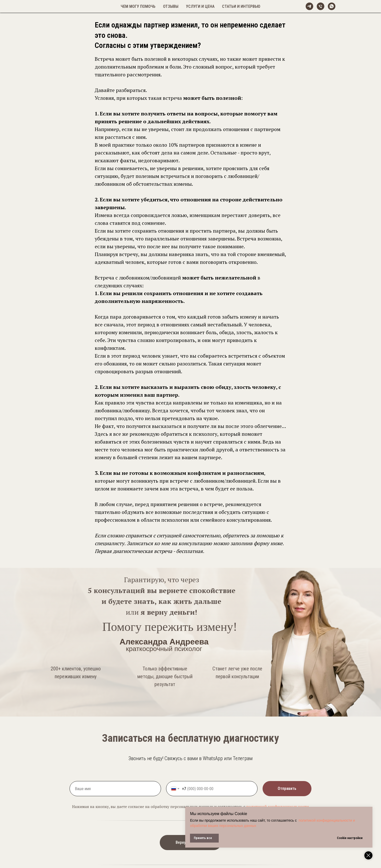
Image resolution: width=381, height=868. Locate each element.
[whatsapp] (332, 6)
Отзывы (171, 6)
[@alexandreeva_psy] (309, 6)
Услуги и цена (200, 6)
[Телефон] (321, 6)
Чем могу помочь (138, 6)
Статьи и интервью (241, 6)
